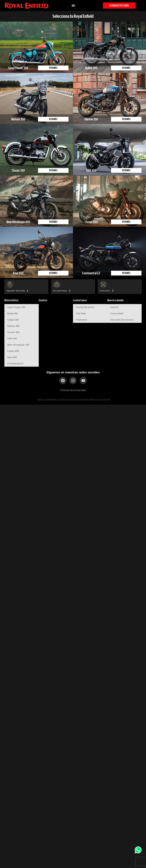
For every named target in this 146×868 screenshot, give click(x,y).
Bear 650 (12, 357)
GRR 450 (12, 338)
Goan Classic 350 (16, 307)
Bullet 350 (13, 313)
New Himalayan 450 (18, 345)
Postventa (81, 320)
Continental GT (16, 364)
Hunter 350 (13, 332)
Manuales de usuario (122, 320)
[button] (73, 5)
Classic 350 (13, 320)
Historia (114, 307)
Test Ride (81, 313)
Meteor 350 (13, 326)
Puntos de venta (85, 307)
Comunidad (117, 313)
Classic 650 (13, 351)
